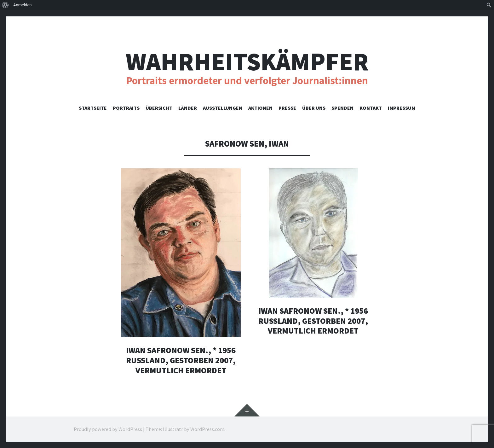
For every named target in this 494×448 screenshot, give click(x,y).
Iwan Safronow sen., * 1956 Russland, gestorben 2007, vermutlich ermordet (181, 360)
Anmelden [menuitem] (23, 5)
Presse (287, 108)
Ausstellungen (223, 108)
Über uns (314, 108)
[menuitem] (6, 5)
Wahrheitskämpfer (247, 62)
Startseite (93, 108)
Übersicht (159, 108)
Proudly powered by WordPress (108, 429)
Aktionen (260, 108)
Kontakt (371, 108)
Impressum (402, 108)
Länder (188, 108)
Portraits (126, 108)
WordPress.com (207, 429)
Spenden (342, 108)
